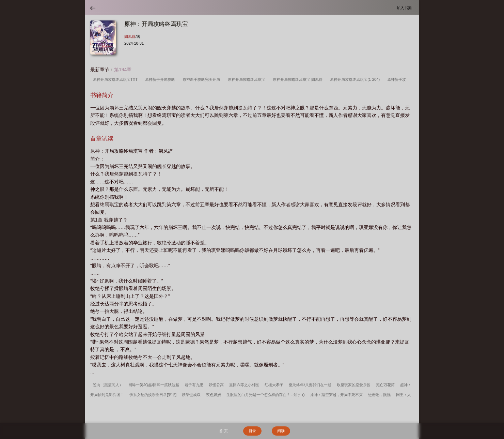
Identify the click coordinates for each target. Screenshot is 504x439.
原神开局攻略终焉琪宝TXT (116, 79)
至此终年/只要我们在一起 (310, 385)
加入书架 (405, 8)
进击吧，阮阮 (379, 395)
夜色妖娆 (214, 395)
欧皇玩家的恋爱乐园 (354, 385)
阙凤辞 (130, 36)
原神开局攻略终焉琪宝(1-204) (356, 79)
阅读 (281, 431)
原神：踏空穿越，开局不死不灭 (336, 395)
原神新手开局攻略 (161, 79)
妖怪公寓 (216, 385)
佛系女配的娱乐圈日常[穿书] (153, 395)
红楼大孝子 (274, 385)
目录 (252, 431)
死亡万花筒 (385, 385)
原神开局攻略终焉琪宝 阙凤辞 (299, 79)
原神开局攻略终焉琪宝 (248, 79)
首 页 (223, 431)
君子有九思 (194, 385)
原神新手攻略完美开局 (202, 79)
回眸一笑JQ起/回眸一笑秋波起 (154, 385)
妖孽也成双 (191, 395)
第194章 (123, 70)
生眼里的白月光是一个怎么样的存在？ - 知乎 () (266, 395)
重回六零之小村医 (244, 385)
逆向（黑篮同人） (108, 385)
